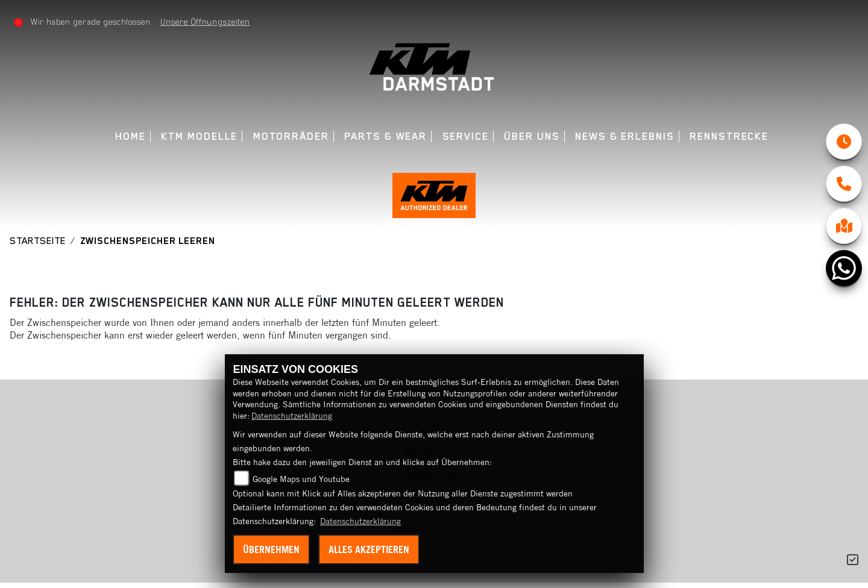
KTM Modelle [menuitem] (199, 136)
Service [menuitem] (466, 136)
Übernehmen (271, 549)
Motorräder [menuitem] (291, 136)
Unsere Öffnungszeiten (206, 22)
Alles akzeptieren (369, 549)
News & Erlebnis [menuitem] (625, 136)
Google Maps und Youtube (301, 479)
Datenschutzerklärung (292, 416)
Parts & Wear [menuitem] (385, 136)
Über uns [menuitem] (532, 136)
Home (131, 136)
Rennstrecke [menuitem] (729, 136)
